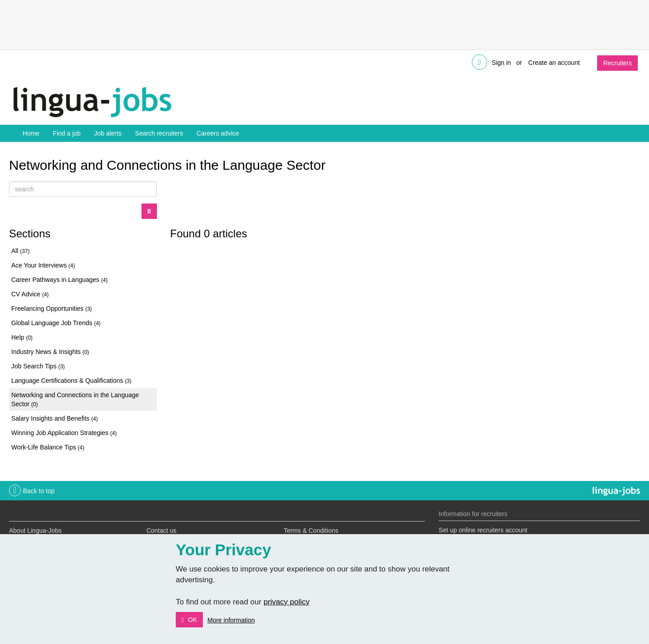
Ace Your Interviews (43, 265)
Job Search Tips (38, 366)
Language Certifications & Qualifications (71, 381)
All (21, 251)
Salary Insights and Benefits (55, 418)
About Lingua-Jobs (35, 531)
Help (22, 337)
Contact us (162, 531)
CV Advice (30, 294)
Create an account (554, 63)
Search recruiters (159, 133)
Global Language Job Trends (56, 323)
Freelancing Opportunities (52, 308)
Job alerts (108, 133)
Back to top (39, 491)
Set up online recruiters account (483, 530)
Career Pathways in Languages (59, 280)
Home (31, 133)
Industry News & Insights (50, 352)
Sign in (501, 63)
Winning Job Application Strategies (64, 433)
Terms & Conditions (311, 531)
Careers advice (218, 133)
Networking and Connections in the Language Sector (75, 399)
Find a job (66, 133)
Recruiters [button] (617, 63)
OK (192, 620)
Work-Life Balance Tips (48, 447)
